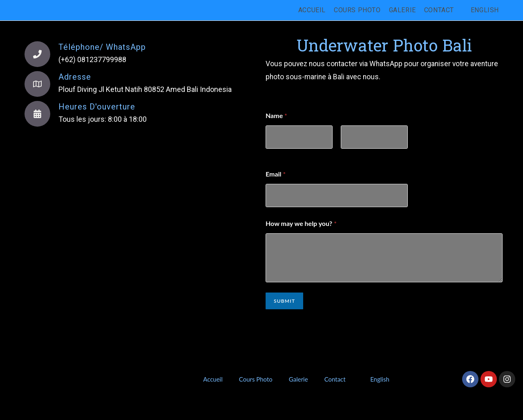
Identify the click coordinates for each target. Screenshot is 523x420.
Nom (347, 154)
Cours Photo (256, 379)
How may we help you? (301, 223)
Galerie (298, 379)
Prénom (275, 154)
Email (276, 174)
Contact (335, 379)
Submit (284, 301)
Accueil (213, 379)
